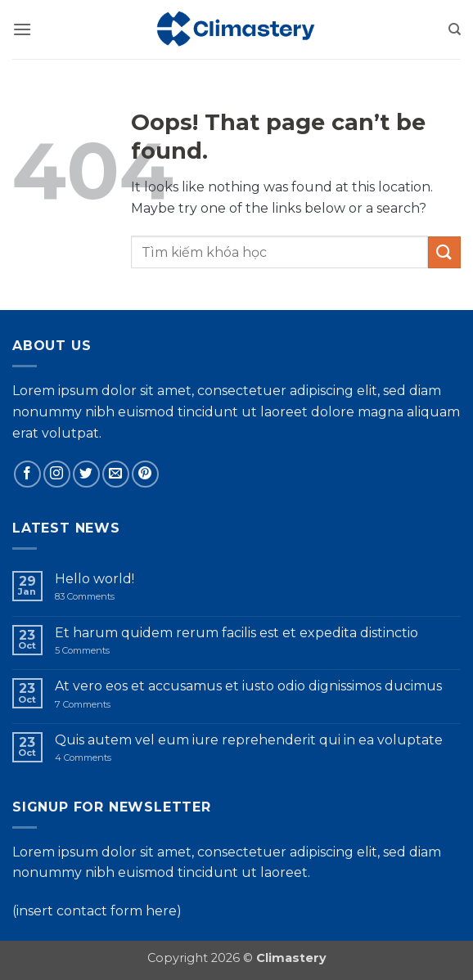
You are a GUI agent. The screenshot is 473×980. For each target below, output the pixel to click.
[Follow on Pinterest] (145, 474)
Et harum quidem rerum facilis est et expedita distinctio (236, 633)
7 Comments (108, 705)
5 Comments (102, 651)
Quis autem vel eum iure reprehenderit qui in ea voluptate (249, 740)
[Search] (455, 29)
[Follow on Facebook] (27, 474)
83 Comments (98, 597)
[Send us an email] (116, 474)
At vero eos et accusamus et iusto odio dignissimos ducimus (248, 686)
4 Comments (114, 758)
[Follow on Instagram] (57, 474)
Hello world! (95, 579)
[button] (22, 29)
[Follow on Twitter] (86, 474)
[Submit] (444, 252)
